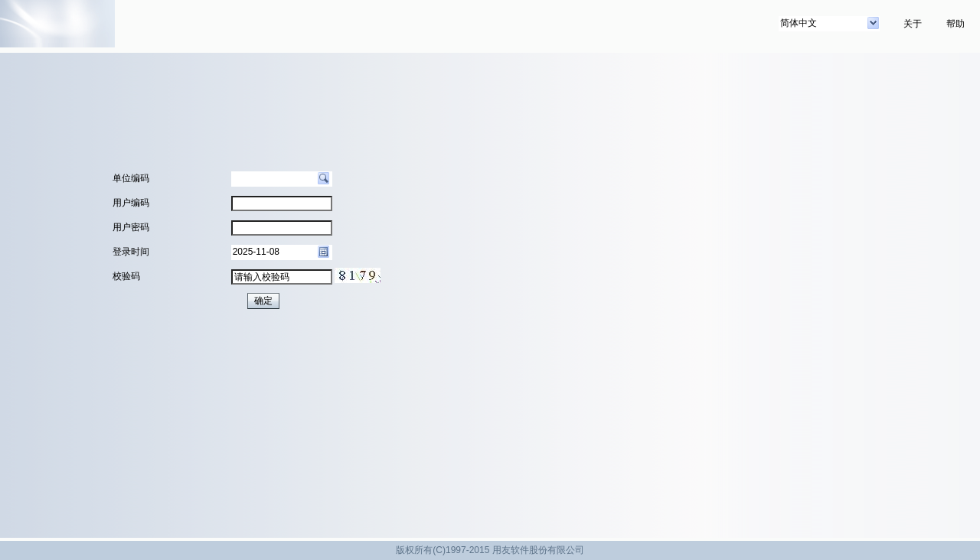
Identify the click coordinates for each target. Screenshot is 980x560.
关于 (913, 24)
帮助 (955, 24)
